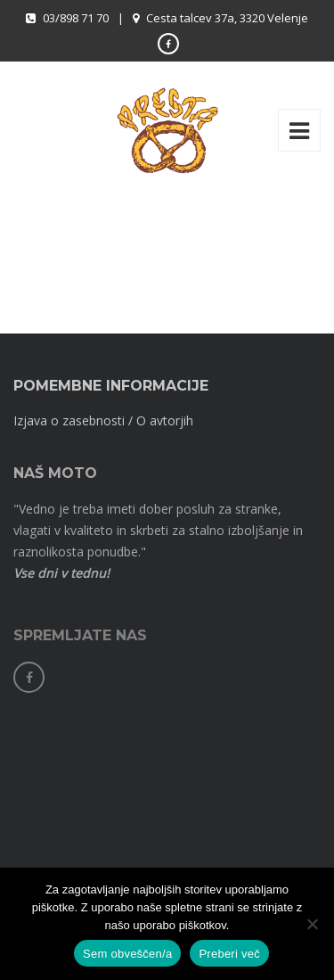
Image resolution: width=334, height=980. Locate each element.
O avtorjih (165, 420)
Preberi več (229, 954)
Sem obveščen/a (127, 954)
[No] (312, 924)
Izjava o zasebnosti (69, 420)
